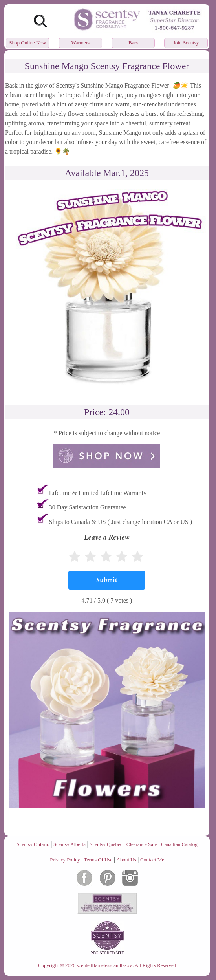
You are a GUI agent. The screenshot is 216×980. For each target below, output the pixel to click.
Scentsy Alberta (70, 844)
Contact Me (152, 860)
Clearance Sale (142, 844)
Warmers (80, 43)
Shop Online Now (27, 43)
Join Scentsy (186, 43)
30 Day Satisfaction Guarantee (88, 507)
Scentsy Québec (106, 844)
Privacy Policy (65, 860)
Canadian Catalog (179, 844)
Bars (133, 43)
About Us (126, 860)
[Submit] (107, 580)
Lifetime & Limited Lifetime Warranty (98, 493)
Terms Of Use (98, 860)
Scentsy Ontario (33, 844)
